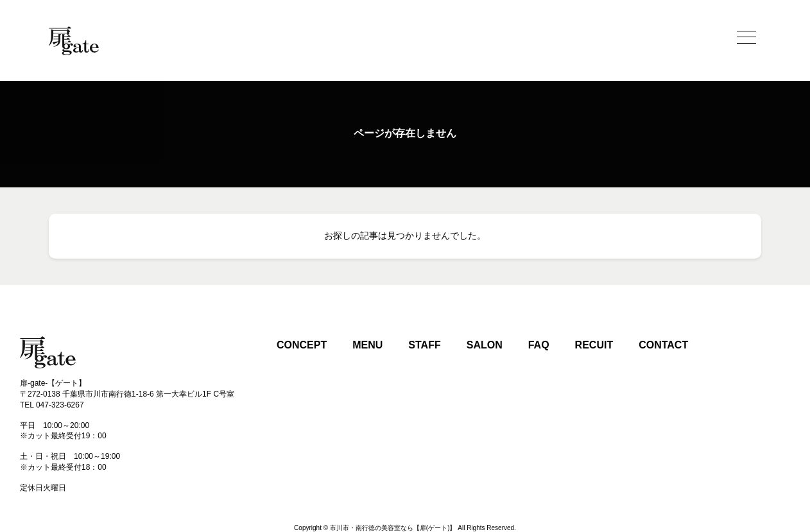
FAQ (539, 345)
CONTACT (663, 345)
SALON (485, 345)
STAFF (424, 345)
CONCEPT (302, 345)
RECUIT (594, 345)
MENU (367, 345)
